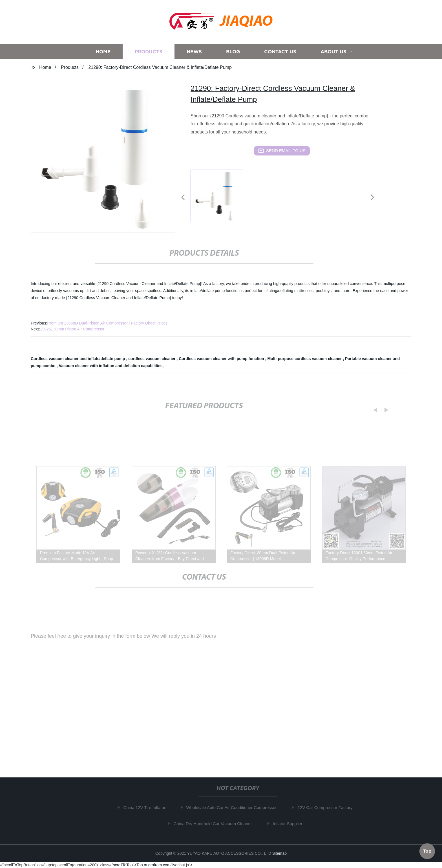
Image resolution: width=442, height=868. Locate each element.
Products (149, 52)
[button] (183, 198)
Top (427, 851)
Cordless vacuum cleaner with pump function (222, 359)
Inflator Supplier (291, 823)
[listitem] (221, 195)
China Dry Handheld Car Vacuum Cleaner (216, 823)
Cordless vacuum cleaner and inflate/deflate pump (78, 359)
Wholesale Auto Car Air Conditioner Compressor (235, 807)
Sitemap (279, 853)
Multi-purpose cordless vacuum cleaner (305, 359)
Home (103, 52)
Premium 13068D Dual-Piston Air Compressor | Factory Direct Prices (107, 323)
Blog (233, 52)
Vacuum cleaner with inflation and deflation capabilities (111, 366)
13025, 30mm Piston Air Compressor (72, 329)
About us (333, 52)
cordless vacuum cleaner (152, 359)
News (194, 52)
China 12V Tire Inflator (148, 807)
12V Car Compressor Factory (328, 807)
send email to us (282, 151)
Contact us (280, 52)
